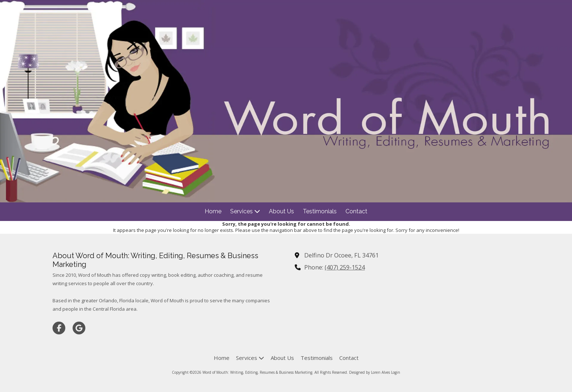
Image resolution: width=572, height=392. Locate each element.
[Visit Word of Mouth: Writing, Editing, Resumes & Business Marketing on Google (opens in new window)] (79, 328)
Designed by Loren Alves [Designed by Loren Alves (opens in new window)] (370, 372)
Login (396, 372)
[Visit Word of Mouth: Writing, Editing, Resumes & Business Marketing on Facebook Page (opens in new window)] (59, 328)
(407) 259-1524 (345, 267)
